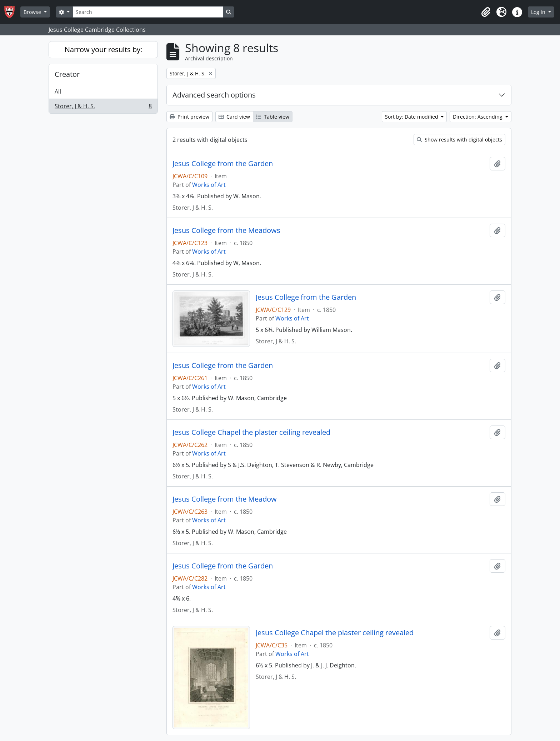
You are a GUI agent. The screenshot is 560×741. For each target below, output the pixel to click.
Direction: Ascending (478, 117)
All (58, 91)
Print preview (189, 117)
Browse (33, 12)
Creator (67, 74)
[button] (486, 12)
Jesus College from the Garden (223, 164)
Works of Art (209, 185)
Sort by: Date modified (412, 117)
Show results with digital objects (459, 140)
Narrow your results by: (103, 49)
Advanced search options (214, 95)
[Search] (148, 12)
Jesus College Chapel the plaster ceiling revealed (251, 432)
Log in (539, 12)
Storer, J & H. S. (103, 108)
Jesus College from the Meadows (226, 230)
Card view (234, 117)
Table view (273, 117)
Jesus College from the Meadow (225, 499)
